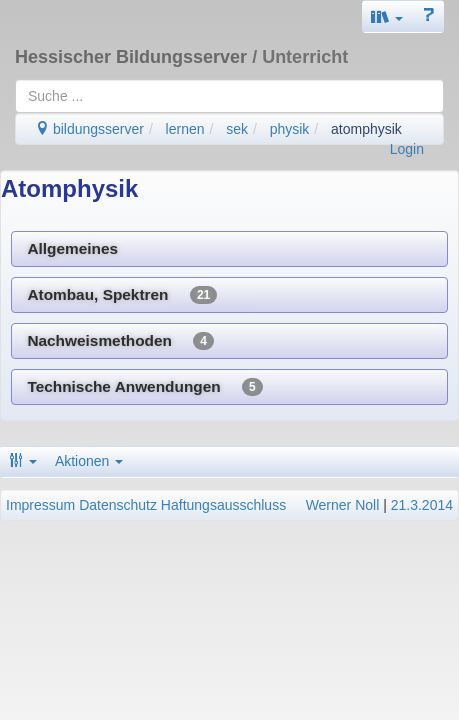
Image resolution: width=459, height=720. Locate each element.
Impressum (40, 505)
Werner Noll (343, 505)
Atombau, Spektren (122, 295)
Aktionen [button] (89, 461)
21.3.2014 (422, 505)
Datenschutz (118, 505)
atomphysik (366, 129)
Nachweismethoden (120, 341)
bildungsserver (89, 129)
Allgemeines (72, 248)
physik (290, 129)
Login (407, 149)
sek (237, 129)
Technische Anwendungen (144, 387)
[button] (387, 16)
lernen (185, 129)
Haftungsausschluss (223, 505)
